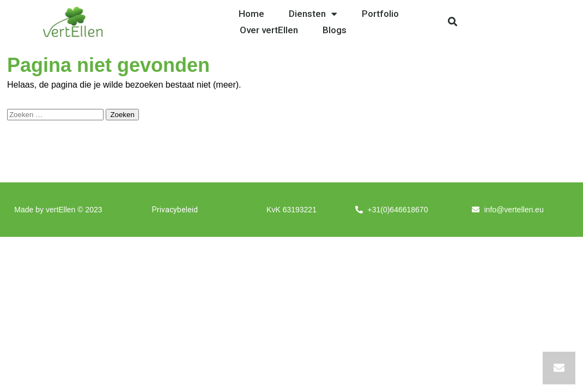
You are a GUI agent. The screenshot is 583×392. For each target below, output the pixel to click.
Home (251, 14)
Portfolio (380, 14)
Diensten (313, 14)
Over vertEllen (269, 30)
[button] (453, 22)
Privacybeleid (175, 210)
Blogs (335, 30)
